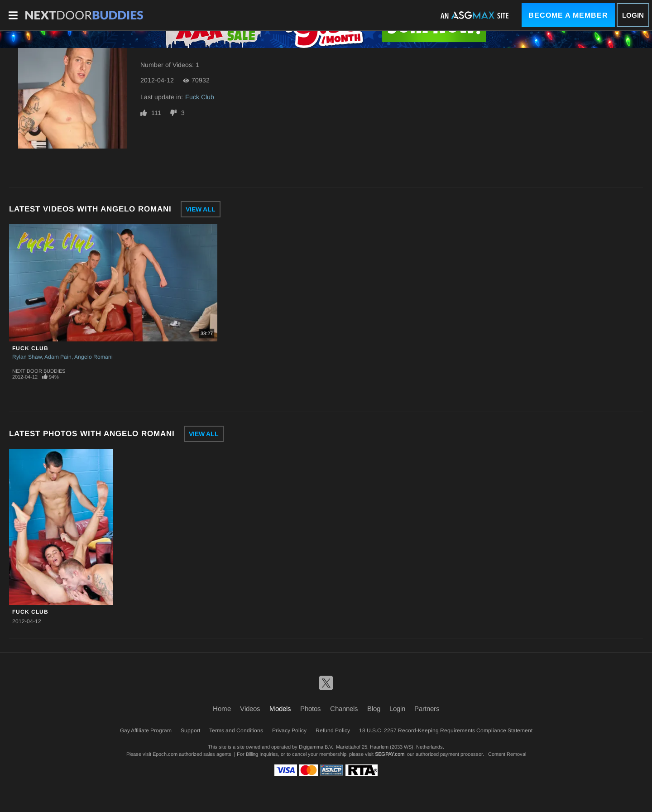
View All (201, 209)
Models (280, 709)
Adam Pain (58, 357)
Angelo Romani (93, 357)
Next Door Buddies (39, 371)
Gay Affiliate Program (146, 730)
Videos (250, 709)
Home (222, 709)
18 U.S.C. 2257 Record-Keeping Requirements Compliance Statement (446, 730)
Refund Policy (333, 730)
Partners (427, 709)
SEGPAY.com (390, 754)
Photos (311, 709)
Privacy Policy (289, 730)
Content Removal (507, 754)
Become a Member (568, 15)
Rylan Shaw (27, 357)
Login (633, 15)
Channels (344, 709)
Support (190, 730)
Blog (374, 709)
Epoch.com (165, 754)
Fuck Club (200, 97)
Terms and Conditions (236, 730)
